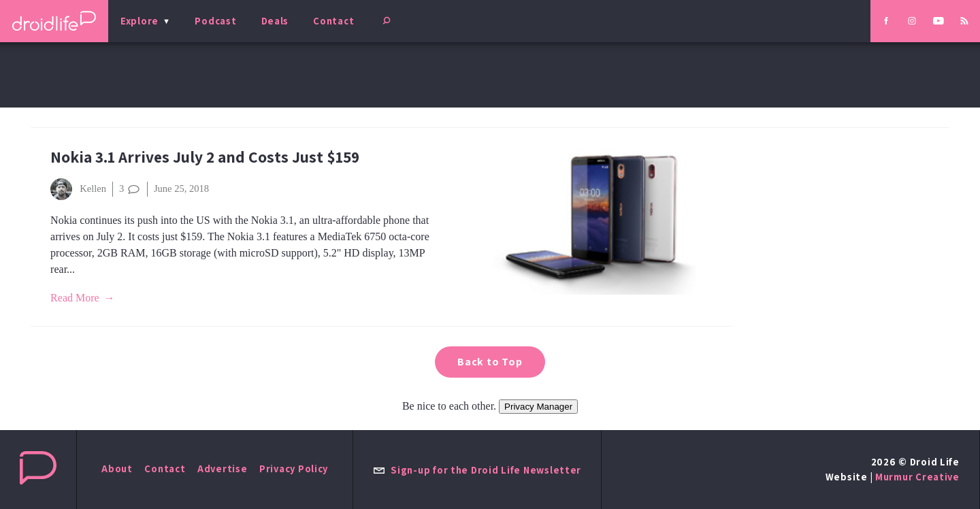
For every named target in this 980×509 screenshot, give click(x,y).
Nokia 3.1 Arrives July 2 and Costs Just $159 (205, 157)
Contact (333, 21)
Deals (275, 21)
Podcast (215, 21)
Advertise (223, 469)
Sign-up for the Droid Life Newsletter (477, 470)
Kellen (78, 189)
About (117, 469)
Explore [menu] (140, 21)
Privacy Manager (538, 407)
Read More (75, 298)
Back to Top (490, 362)
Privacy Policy (294, 469)
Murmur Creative (917, 477)
